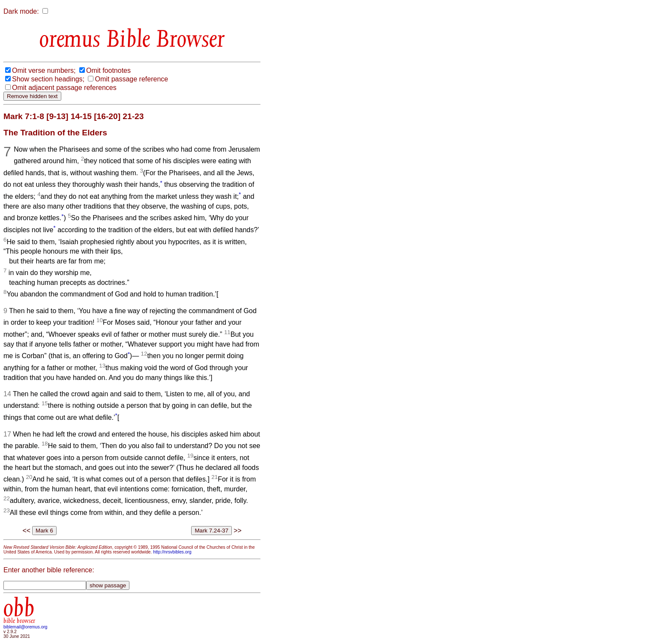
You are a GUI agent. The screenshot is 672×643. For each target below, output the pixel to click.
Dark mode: (21, 11)
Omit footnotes (108, 70)
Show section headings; (48, 79)
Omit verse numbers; (44, 70)
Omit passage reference (131, 79)
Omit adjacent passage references (64, 88)
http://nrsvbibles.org (172, 552)
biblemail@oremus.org (25, 627)
